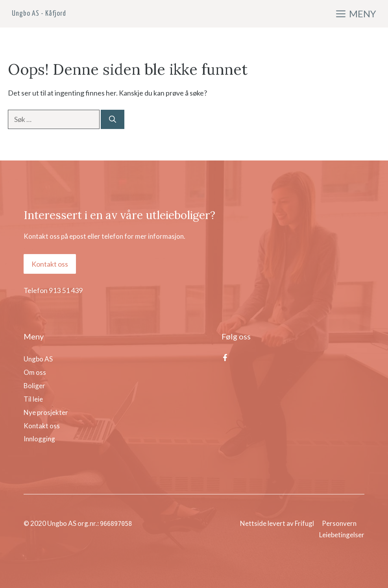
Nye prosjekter (46, 412)
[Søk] (113, 119)
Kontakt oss (50, 264)
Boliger (34, 386)
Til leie (33, 399)
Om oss (35, 372)
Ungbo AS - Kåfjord (39, 14)
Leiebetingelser (342, 535)
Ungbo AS (38, 359)
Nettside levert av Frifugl (277, 523)
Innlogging (39, 439)
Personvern (339, 523)
